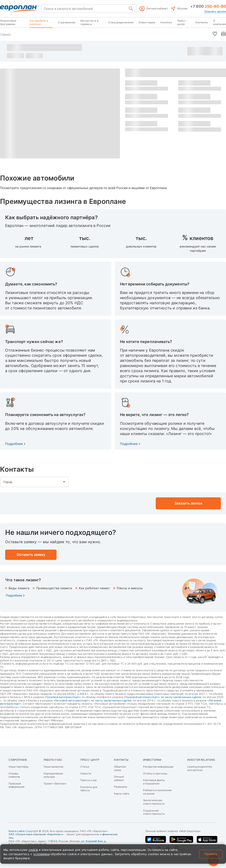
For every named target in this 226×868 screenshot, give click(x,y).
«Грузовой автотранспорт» (62, 697)
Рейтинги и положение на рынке (157, 792)
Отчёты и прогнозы (155, 773)
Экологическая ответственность (154, 802)
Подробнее (14, 444)
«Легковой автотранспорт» (72, 700)
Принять (211, 854)
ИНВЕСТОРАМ (152, 760)
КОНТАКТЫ (121, 760)
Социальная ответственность (154, 812)
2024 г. (72, 694)
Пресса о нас (89, 780)
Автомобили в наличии (39, 22)
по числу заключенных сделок (181, 697)
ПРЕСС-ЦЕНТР (90, 760)
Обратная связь (120, 768)
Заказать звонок (215, 11)
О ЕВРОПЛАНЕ (18, 760)
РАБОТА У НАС (53, 760)
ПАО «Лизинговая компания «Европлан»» (36, 834)
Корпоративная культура (53, 775)
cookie (33, 850)
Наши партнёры (19, 767)
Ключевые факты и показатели (154, 782)
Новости (86, 773)
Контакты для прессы (89, 789)
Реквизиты (121, 787)
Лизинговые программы (8, 22)
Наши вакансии (53, 767)
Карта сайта (122, 794)
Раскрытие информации (158, 767)
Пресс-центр (182, 22)
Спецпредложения (121, 22)
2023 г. (84, 694)
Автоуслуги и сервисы (89, 22)
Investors (166, 22)
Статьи (85, 767)
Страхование (67, 22)
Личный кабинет (157, 8)
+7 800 (208, 6)
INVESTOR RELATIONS (201, 760)
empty (34, 482)
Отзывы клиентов (14, 775)
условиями (41, 854)
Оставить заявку (214, 51)
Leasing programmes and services (200, 768)
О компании (220, 22)
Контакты (202, 22)
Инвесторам (147, 22)
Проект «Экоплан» (55, 784)
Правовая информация (16, 785)
